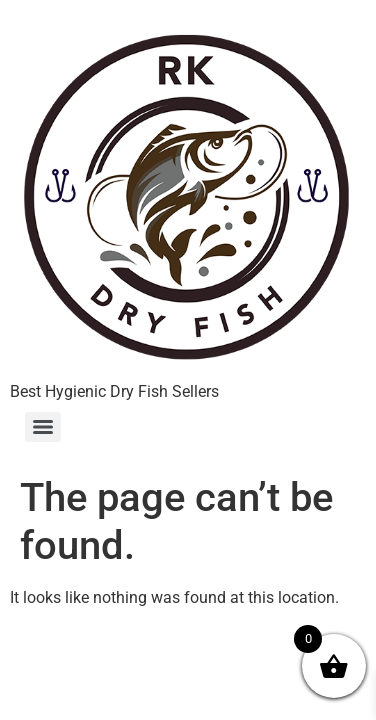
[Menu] (43, 427)
